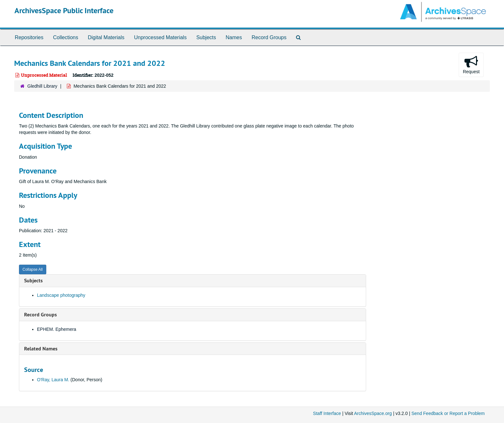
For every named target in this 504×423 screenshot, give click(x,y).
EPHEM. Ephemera (57, 329)
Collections (66, 37)
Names (234, 37)
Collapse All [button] (33, 269)
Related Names (41, 349)
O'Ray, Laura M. (53, 380)
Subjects (206, 37)
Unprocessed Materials (160, 37)
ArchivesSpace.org (373, 413)
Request (471, 65)
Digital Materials (106, 37)
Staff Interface (327, 413)
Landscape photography (61, 295)
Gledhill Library (42, 86)
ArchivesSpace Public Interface (64, 10)
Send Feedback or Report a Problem (448, 413)
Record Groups (269, 37)
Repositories (29, 37)
